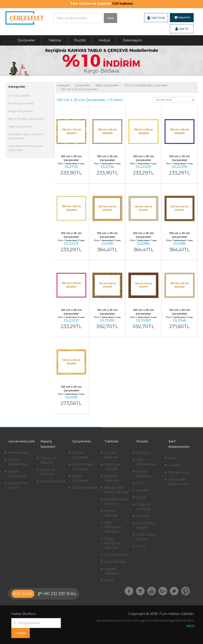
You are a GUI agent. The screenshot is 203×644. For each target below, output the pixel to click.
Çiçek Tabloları (117, 555)
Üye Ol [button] (182, 29)
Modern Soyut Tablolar (116, 501)
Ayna (173, 458)
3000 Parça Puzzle (146, 537)
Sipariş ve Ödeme (48, 460)
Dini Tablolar (115, 562)
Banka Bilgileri (53, 481)
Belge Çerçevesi (80, 478)
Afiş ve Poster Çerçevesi (83, 467)
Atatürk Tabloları (112, 478)
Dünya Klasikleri (144, 474)
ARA (111, 18)
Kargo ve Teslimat (48, 472)
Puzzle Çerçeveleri (21, 103)
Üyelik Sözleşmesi (17, 474)
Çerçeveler (26, 40)
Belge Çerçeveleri (21, 111)
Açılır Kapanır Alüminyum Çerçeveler (25, 148)
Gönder (21, 633)
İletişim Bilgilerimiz (18, 462)
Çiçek (141, 497)
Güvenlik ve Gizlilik (18, 485)
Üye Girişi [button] (156, 18)
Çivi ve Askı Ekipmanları (179, 482)
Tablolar (55, 40)
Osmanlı (144, 453)
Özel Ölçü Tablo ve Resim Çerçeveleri (26, 136)
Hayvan (143, 490)
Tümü (109, 581)
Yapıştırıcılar (179, 472)
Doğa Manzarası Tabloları (113, 543)
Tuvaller (175, 465)
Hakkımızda (18, 453)
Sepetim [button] (182, 18)
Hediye (104, 40)
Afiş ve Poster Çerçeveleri (26, 119)
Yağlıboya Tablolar (113, 467)
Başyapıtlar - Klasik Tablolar (117, 490)
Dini (140, 483)
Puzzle (80, 40)
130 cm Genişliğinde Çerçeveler (146, 85)
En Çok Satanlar (19, 96)
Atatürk (143, 516)
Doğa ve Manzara (144, 507)
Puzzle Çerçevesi (80, 455)
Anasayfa (63, 85)
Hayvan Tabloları (112, 571)
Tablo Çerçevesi (85, 488)
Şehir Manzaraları (146, 462)
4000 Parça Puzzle (146, 525)
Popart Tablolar (111, 513)
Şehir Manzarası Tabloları (113, 527)
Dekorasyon (132, 40)
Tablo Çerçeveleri (20, 127)
